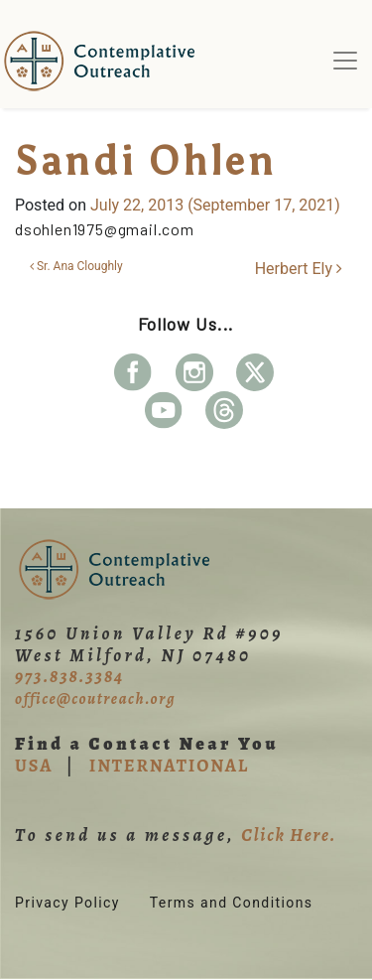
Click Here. (289, 835)
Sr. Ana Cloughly (76, 266)
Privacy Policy (67, 903)
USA (34, 766)
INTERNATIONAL (169, 766)
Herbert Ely (299, 269)
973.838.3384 (69, 676)
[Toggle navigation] (345, 61)
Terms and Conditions (232, 903)
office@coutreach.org (95, 699)
